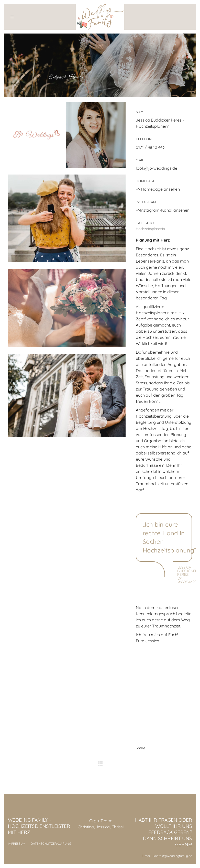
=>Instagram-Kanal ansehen (163, 210)
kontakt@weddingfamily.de (173, 856)
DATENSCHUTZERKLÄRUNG (51, 844)
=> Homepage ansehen (158, 189)
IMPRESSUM (17, 844)
